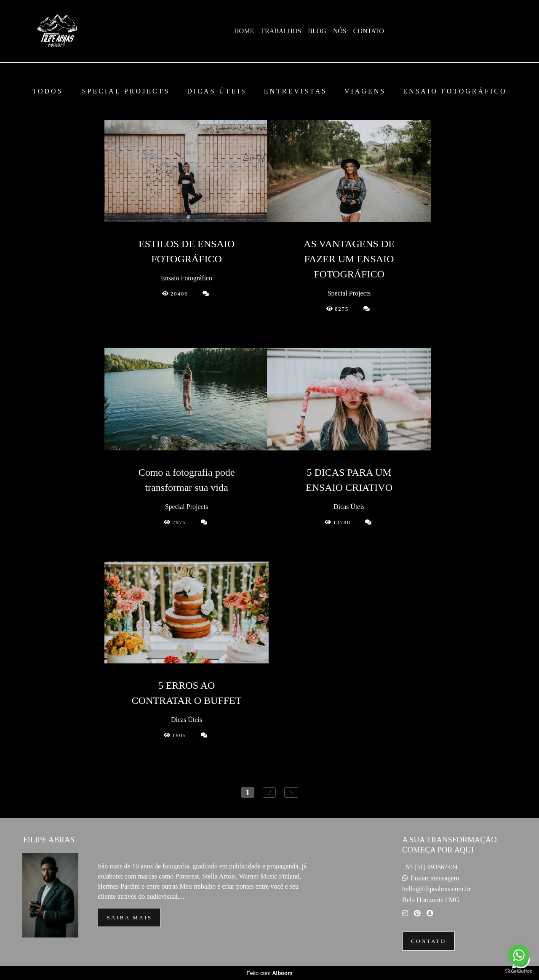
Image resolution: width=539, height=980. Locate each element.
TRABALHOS (281, 31)
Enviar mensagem (435, 878)
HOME (244, 31)
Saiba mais (129, 917)
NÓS (340, 31)
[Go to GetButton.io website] (519, 971)
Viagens (365, 91)
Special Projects (126, 91)
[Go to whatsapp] (519, 955)
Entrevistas (296, 91)
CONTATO (369, 31)
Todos (47, 91)
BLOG (317, 31)
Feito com (269, 973)
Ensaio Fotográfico (455, 91)
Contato (428, 941)
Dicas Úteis (217, 91)
